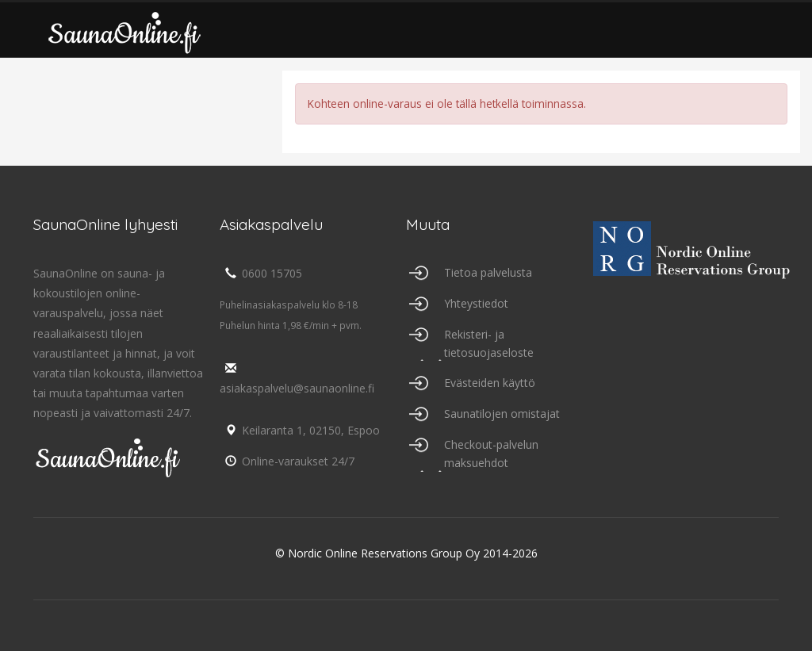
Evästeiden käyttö (490, 383)
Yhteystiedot (476, 303)
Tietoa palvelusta (488, 272)
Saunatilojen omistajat (502, 414)
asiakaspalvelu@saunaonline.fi (297, 379)
